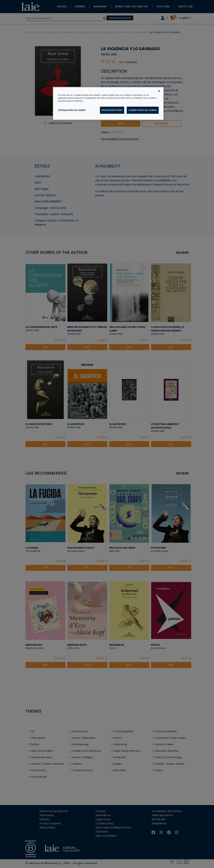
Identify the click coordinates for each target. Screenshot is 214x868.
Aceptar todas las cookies (143, 110)
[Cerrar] (159, 91)
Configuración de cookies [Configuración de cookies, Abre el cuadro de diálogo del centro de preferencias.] (72, 110)
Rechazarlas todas (112, 110)
